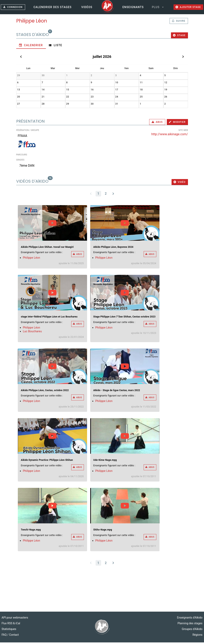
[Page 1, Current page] (98, 195)
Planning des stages (190, 625)
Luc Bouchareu (32, 333)
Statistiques (9, 631)
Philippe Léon (32, 259)
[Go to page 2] (106, 195)
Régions (197, 636)
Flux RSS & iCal (11, 625)
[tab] (31, 47)
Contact (14, 636)
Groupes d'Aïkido (192, 631)
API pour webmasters (15, 619)
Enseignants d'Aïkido (190, 619)
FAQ (4, 636)
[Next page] (113, 195)
